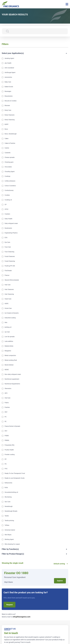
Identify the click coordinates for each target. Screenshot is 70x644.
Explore (60, 581)
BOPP (7, 124)
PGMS (7, 436)
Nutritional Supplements (12, 384)
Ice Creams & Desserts (12, 313)
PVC (6, 469)
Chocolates (8, 167)
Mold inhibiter (9, 365)
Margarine (8, 351)
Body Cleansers (10, 115)
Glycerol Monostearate (12, 280)
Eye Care (7, 242)
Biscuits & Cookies (11, 101)
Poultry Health (9, 450)
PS (6, 464)
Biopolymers (9, 96)
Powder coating (10, 455)
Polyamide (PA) (9, 445)
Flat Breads (8, 271)
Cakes (7, 139)
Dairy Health (8, 219)
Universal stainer (10, 530)
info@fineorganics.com (22, 617)
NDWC (7, 370)
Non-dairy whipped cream (13, 374)
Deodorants (8, 228)
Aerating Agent (9, 58)
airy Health (8, 63)
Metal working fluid (11, 360)
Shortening (8, 497)
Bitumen (7, 106)
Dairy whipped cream (11, 223)
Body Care (8, 110)
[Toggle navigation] (66, 4)
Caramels (8, 153)
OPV (6, 393)
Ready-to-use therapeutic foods (15, 478)
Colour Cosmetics (10, 186)
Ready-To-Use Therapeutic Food (15, 473)
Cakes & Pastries (10, 143)
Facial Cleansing (10, 261)
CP (6, 205)
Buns (6, 129)
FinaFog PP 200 (10, 266)
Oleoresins (8, 388)
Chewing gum (9, 162)
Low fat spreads (10, 337)
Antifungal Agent (10, 73)
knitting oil (8, 327)
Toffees (7, 525)
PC (6, 417)
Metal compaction (10, 355)
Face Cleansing (9, 252)
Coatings (7, 176)
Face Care (8, 247)
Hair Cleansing (9, 294)
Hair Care (8, 285)
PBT (6, 412)
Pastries (7, 407)
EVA (6, 238)
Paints (7, 403)
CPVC (7, 209)
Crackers (7, 214)
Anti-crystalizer (9, 68)
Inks (6, 322)
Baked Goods (9, 87)
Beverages (8, 91)
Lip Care (7, 332)
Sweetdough (9, 506)
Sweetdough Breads (11, 511)
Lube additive (9, 341)
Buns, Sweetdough (11, 134)
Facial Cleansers (10, 256)
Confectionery (9, 190)
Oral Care (7, 398)
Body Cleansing (10, 120)
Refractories (8, 483)
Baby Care (8, 82)
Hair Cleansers (9, 289)
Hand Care (8, 299)
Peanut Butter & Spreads (12, 426)
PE (6, 422)
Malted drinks (9, 346)
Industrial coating (10, 318)
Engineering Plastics (11, 233)
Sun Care (7, 502)
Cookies (7, 195)
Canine (7, 148)
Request (10, 605)
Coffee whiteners (10, 181)
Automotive (8, 77)
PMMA (7, 440)
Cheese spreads (10, 157)
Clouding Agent (10, 172)
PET (6, 431)
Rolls (6, 488)
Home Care (8, 308)
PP (6, 459)
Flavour (7, 275)
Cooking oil (8, 200)
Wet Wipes (8, 535)
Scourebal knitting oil (11, 492)
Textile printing (9, 521)
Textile (7, 516)
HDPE (7, 304)
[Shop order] (60, 564)
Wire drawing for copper (12, 544)
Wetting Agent (9, 539)
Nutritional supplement (12, 379)
